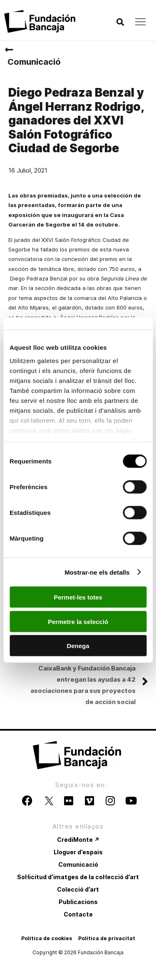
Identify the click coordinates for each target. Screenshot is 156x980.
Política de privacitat (107, 938)
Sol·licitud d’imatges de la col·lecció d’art (78, 877)
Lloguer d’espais (78, 852)
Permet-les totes (78, 597)
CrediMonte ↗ (78, 840)
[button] (120, 22)
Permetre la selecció (78, 621)
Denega (78, 646)
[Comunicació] (9, 50)
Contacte (78, 914)
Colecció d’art (78, 889)
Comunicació (34, 62)
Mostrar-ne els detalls (97, 572)
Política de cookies (47, 938)
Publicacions (78, 902)
